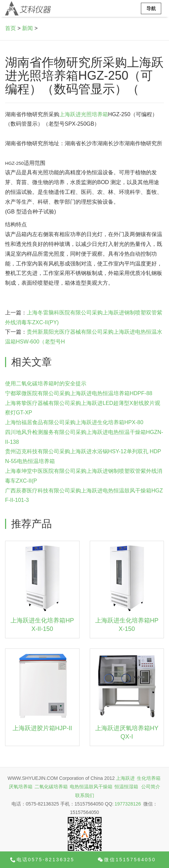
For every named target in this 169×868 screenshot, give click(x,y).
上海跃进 (70, 114)
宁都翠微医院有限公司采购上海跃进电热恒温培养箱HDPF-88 (79, 393)
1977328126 (128, 804)
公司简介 (151, 787)
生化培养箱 (149, 778)
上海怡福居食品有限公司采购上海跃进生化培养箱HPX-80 (74, 422)
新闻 (27, 28)
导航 (151, 8)
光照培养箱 (94, 114)
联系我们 (85, 795)
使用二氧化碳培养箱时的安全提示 (46, 384)
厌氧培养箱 (21, 787)
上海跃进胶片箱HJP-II (42, 728)
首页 (10, 28)
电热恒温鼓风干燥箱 (91, 787)
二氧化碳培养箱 (51, 787)
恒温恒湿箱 (126, 787)
